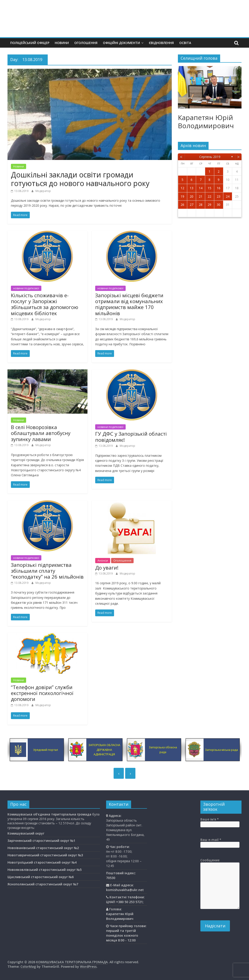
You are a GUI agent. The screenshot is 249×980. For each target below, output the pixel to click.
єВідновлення (161, 43)
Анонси (103, 561)
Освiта (185, 43)
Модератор (43, 191)
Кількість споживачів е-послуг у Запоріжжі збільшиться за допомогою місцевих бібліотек (45, 304)
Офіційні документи (121, 43)
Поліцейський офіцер (30, 43)
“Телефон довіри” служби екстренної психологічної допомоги (42, 693)
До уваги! (107, 567)
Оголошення (86, 43)
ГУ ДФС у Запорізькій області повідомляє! (131, 437)
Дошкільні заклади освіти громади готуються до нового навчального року (80, 179)
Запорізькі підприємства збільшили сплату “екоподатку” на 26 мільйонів (47, 571)
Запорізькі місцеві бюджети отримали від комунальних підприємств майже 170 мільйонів (129, 304)
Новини (62, 43)
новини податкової (26, 288)
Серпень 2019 (210, 157)
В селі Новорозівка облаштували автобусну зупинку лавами (41, 433)
